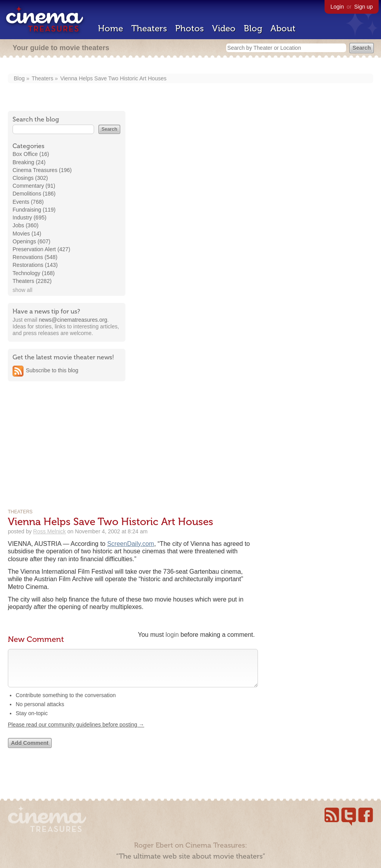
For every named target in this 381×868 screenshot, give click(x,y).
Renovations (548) (35, 257)
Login (337, 7)
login (172, 635)
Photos (190, 28)
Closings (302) (30, 178)
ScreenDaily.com (131, 544)
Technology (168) (34, 273)
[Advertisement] (67, 437)
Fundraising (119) (34, 210)
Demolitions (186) (34, 194)
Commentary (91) (34, 186)
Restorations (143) (35, 265)
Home (111, 28)
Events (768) (28, 202)
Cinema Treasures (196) (42, 170)
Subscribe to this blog (52, 370)
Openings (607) (32, 241)
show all (23, 290)
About (283, 28)
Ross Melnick (50, 531)
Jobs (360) (25, 225)
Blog (253, 28)
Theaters (149, 28)
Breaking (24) (29, 162)
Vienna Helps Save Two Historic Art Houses (113, 78)
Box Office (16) (31, 154)
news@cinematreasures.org (73, 320)
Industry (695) (29, 217)
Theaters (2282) (32, 281)
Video (224, 28)
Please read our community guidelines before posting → (76, 732)
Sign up (364, 7)
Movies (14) (27, 234)
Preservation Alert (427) (41, 249)
